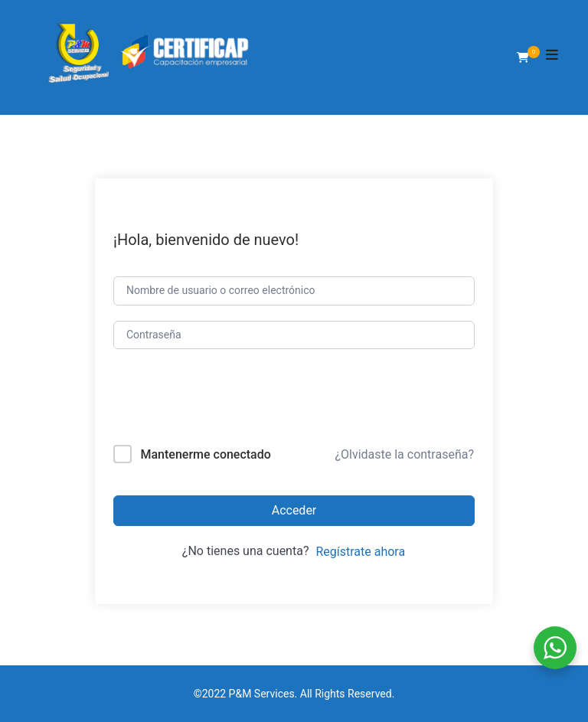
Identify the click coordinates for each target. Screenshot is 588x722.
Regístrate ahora (360, 552)
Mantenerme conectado (205, 454)
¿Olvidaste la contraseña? (404, 454)
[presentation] (217, 400)
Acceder (294, 510)
